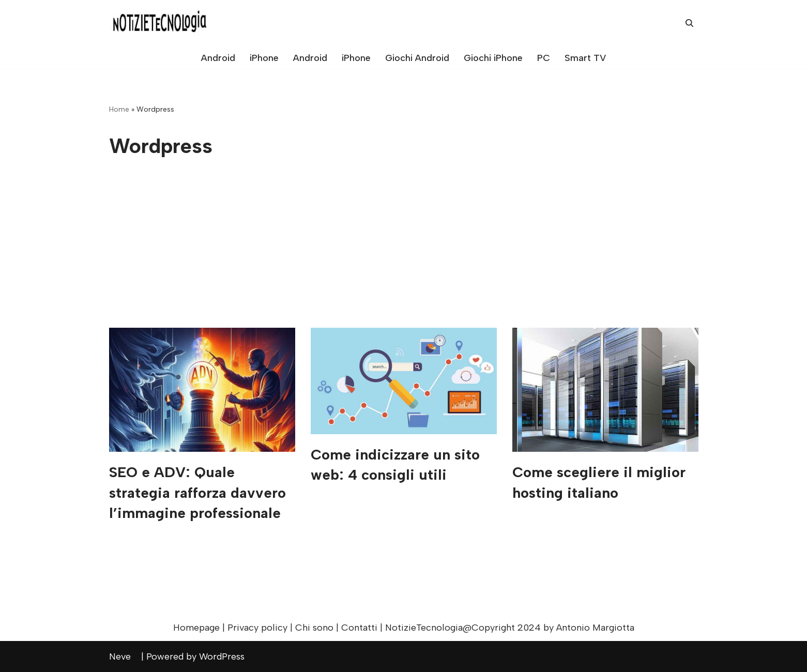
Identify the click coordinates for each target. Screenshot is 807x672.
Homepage (196, 628)
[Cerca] (689, 23)
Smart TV (585, 58)
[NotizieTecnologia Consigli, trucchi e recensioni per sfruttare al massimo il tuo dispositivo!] (161, 23)
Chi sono (314, 628)
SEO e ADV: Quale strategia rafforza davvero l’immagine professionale (197, 492)
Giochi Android (417, 58)
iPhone (264, 58)
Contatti (359, 628)
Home (119, 109)
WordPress (226, 656)
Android (218, 58)
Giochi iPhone (493, 58)
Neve (124, 656)
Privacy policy (257, 628)
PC (544, 58)
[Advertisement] (404, 250)
